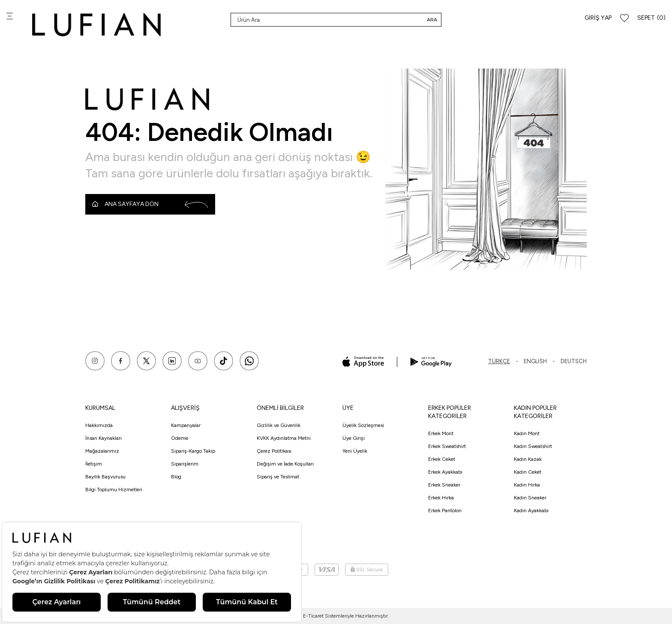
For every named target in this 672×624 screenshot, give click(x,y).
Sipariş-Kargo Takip (193, 451)
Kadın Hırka (527, 485)
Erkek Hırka (441, 498)
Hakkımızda (99, 425)
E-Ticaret (313, 616)
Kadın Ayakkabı (531, 511)
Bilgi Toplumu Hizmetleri (114, 490)
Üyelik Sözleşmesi (363, 425)
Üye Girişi (354, 438)
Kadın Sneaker (530, 498)
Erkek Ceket (442, 459)
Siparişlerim (185, 464)
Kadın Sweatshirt (533, 446)
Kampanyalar (186, 425)
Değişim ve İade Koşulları (285, 464)
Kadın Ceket (528, 472)
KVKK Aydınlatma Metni (284, 438)
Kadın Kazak (528, 459)
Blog (176, 477)
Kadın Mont (527, 433)
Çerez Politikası (274, 451)
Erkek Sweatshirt (447, 446)
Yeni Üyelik (355, 451)
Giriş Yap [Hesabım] (598, 18)
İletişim (94, 464)
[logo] (96, 25)
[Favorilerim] (624, 18)
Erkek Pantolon (445, 511)
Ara (432, 20)
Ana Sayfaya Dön (150, 204)
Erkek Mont (441, 433)
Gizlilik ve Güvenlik (279, 425)
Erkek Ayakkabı (445, 472)
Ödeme (180, 438)
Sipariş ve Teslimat (278, 477)
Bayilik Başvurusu (105, 477)
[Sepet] (651, 18)
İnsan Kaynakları (103, 438)
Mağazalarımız (102, 451)
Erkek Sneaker (444, 485)
